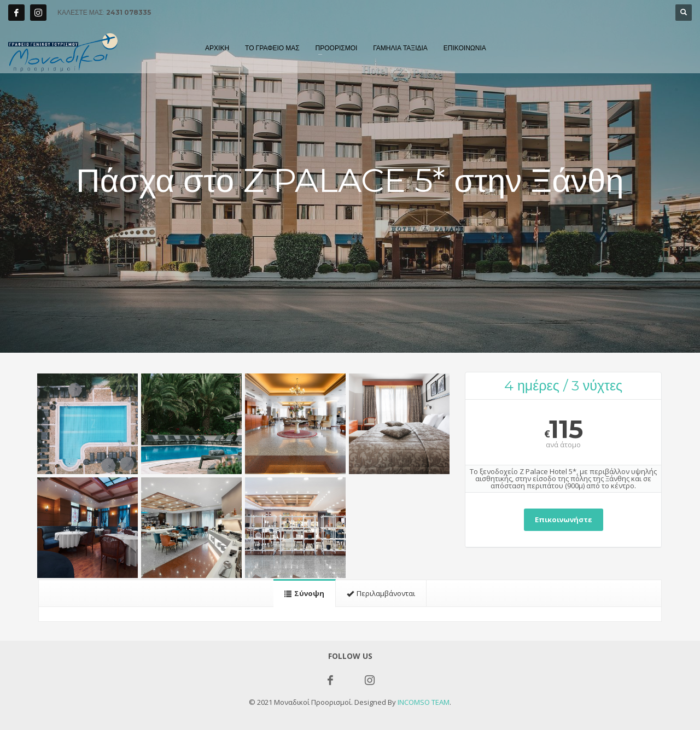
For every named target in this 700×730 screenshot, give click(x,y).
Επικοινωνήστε (564, 519)
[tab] (305, 593)
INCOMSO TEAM (424, 702)
